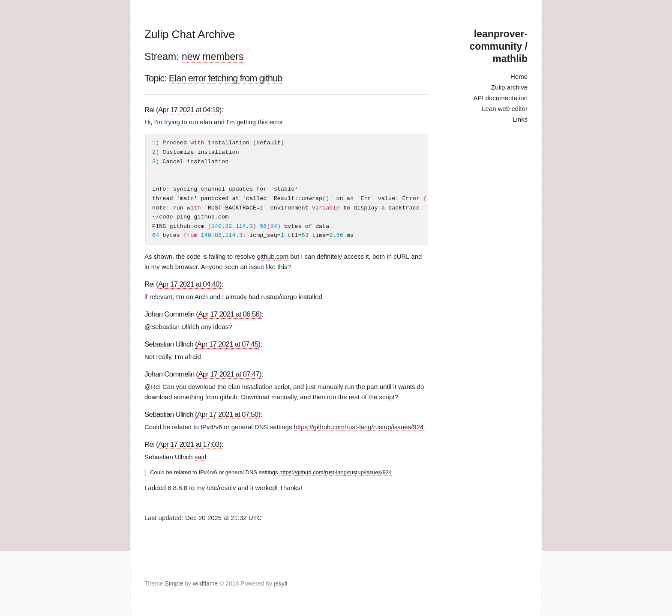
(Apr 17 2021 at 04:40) (189, 284)
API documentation (500, 98)
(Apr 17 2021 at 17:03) (189, 444)
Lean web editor (505, 109)
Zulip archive (509, 87)
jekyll (280, 583)
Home (519, 76)
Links (520, 119)
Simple (175, 583)
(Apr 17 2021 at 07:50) (228, 414)
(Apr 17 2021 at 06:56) (229, 314)
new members (213, 57)
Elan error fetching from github (226, 78)
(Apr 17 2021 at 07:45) (228, 344)
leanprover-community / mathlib (499, 46)
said (201, 457)
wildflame (205, 583)
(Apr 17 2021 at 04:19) (189, 110)
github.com (273, 256)
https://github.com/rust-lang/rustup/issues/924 (359, 427)
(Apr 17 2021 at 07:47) (229, 374)
